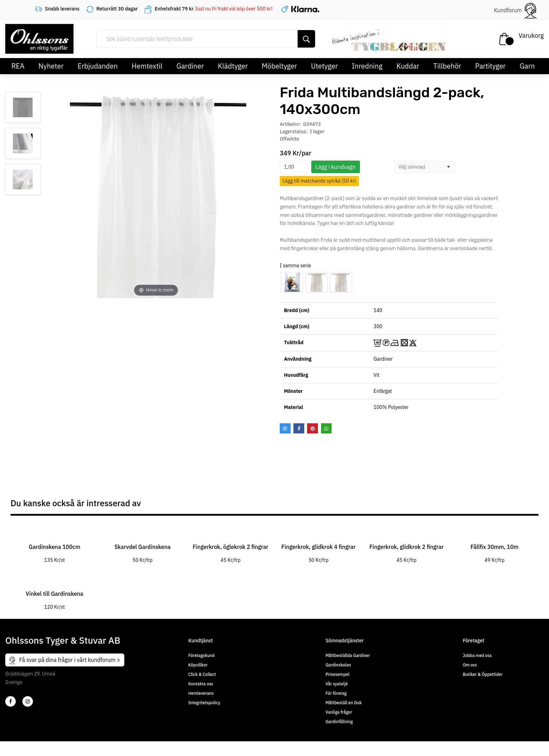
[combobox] (419, 167)
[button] (449, 167)
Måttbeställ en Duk (344, 703)
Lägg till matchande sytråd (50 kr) (319, 181)
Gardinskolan (338, 665)
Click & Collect (202, 674)
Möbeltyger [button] (280, 66)
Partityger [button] (490, 66)
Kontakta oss (201, 684)
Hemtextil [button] (147, 66)
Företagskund (201, 655)
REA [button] (18, 66)
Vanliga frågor (339, 712)
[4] (28, 701)
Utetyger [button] (324, 66)
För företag (336, 693)
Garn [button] (527, 66)
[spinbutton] (294, 167)
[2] (11, 701)
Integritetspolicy (204, 703)
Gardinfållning (339, 722)
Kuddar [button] (408, 66)
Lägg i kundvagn (336, 167)
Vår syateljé (337, 684)
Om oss (470, 665)
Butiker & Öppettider (483, 674)
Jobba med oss (477, 655)
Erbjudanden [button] (98, 66)
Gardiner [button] (190, 66)
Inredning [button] (367, 66)
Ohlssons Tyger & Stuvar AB (63, 640)
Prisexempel (338, 674)
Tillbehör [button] (447, 66)
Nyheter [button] (51, 66)
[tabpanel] (54, 543)
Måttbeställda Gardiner (348, 655)
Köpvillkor (198, 665)
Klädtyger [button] (233, 66)
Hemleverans (201, 693)
